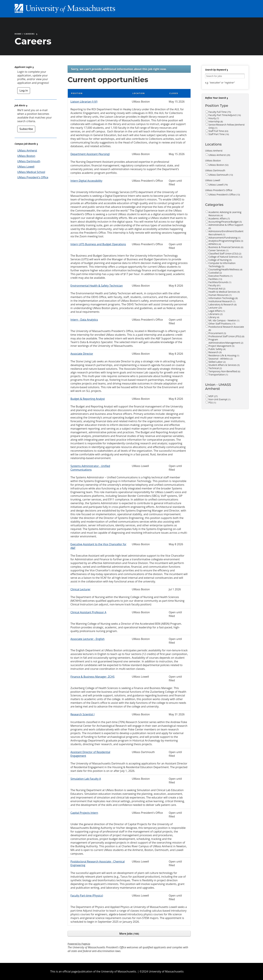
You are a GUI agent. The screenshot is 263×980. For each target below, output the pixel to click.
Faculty (214, 285)
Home (18, 34)
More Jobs (129, 934)
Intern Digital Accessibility (86, 181)
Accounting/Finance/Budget (225, 222)
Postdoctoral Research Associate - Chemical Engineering (98, 863)
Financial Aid (217, 289)
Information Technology (223, 298)
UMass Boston (26, 156)
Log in (24, 91)
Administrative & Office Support (226, 226)
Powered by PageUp (79, 944)
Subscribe (26, 129)
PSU (212, 403)
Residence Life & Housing (224, 355)
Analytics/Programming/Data (226, 241)
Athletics (215, 244)
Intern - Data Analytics (84, 320)
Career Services (218, 250)
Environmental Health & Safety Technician (97, 286)
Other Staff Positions (222, 324)
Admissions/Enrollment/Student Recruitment (226, 233)
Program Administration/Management (226, 341)
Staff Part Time (219, 134)
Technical (215, 368)
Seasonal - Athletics (221, 359)
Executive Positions (220, 276)
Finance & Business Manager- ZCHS (93, 677)
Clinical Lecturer (80, 589)
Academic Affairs (219, 218)
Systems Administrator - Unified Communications (90, 468)
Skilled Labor (217, 362)
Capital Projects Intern (84, 813)
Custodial (215, 273)
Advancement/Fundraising (224, 238)
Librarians (215, 314)
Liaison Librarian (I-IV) (84, 102)
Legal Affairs (217, 311)
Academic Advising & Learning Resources (225, 214)
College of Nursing (220, 260)
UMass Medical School (31, 172)
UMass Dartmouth (29, 161)
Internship (216, 121)
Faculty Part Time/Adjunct (225, 115)
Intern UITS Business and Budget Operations (98, 244)
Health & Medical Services (224, 292)
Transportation (218, 375)
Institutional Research (222, 301)
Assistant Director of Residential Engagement (90, 754)
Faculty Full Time (220, 112)
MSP (213, 396)
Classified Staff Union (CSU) (225, 254)
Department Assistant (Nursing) (90, 154)
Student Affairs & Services (224, 365)
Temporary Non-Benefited (224, 371)
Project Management (221, 346)
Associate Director (82, 354)
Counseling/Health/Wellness (225, 269)
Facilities (215, 279)
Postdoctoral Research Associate (226, 328)
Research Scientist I (83, 714)
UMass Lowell (26, 167)
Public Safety (217, 349)
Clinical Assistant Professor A (88, 612)
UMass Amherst (27, 151)
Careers (30, 34)
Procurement (217, 333)
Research (215, 352)
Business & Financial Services (226, 247)
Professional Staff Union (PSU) (226, 336)
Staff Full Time (218, 131)
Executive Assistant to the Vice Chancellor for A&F (98, 546)
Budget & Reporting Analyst (88, 399)
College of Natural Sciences (225, 257)
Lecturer (215, 308)
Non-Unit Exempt (219, 399)
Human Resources (220, 295)
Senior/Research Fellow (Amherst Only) (227, 126)
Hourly (214, 118)
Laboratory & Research (222, 304)
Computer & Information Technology (222, 265)
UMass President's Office (33, 177)
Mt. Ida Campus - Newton (224, 320)
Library (214, 317)
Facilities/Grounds (220, 282)
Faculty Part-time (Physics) (87, 896)
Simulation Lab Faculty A (86, 779)
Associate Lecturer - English (87, 639)
